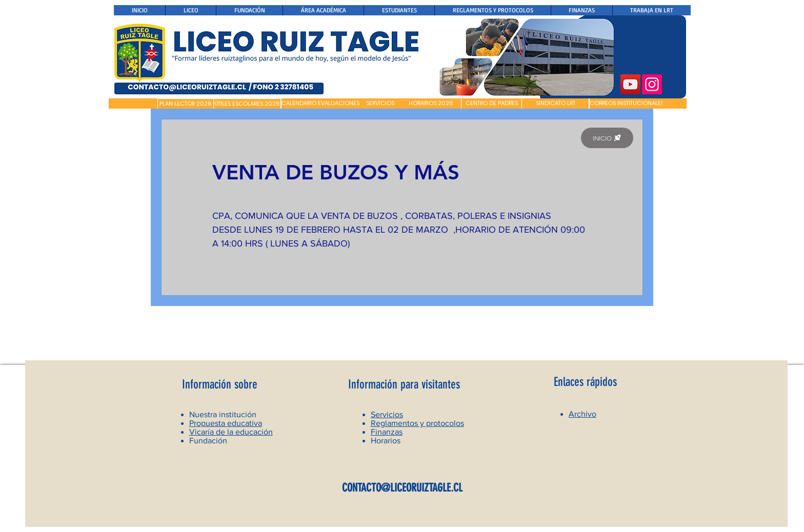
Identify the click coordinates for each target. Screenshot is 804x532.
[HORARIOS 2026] (431, 104)
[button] (133, 104)
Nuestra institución (223, 414)
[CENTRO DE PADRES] (491, 104)
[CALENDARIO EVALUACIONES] (320, 104)
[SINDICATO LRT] (555, 104)
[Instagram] (652, 84)
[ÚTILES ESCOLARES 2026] (247, 104)
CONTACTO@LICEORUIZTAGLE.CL (402, 488)
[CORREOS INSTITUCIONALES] (627, 104)
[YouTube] (630, 84)
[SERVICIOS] (380, 104)
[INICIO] (607, 138)
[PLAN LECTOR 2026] (186, 104)
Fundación (208, 441)
